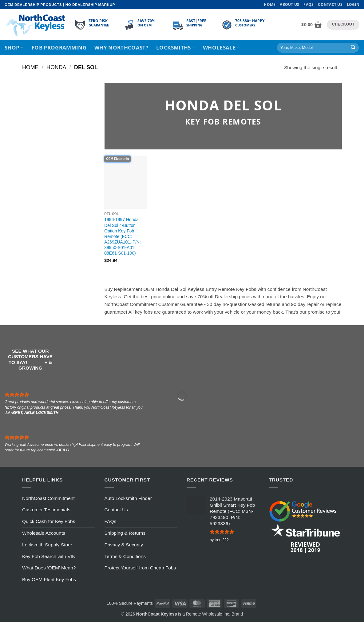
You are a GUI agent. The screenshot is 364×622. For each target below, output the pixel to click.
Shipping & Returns (125, 533)
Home (270, 4)
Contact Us (330, 4)
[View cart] (311, 25)
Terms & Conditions (125, 556)
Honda (56, 67)
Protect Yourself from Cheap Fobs (140, 568)
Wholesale (222, 48)
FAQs (309, 4)
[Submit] (353, 48)
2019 (314, 550)
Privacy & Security (124, 545)
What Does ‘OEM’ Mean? (49, 568)
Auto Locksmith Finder (128, 498)
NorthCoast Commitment (48, 498)
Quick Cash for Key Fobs (49, 521)
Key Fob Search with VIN (49, 556)
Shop (14, 48)
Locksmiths (176, 48)
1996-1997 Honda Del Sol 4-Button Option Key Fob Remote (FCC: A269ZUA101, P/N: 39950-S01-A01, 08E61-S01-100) (123, 236)
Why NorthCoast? (121, 48)
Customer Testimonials (46, 510)
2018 (297, 550)
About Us (289, 4)
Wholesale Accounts (44, 533)
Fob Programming (59, 48)
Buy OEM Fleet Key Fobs (49, 579)
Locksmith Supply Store (47, 545)
